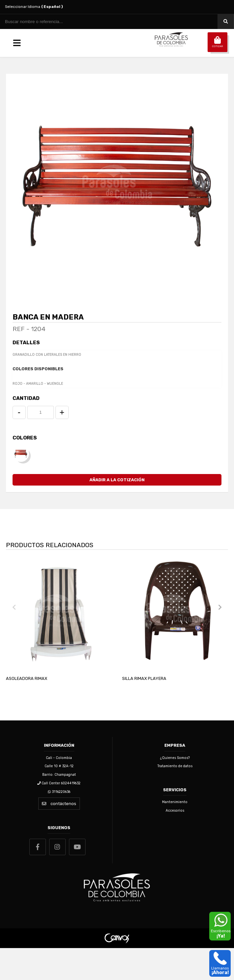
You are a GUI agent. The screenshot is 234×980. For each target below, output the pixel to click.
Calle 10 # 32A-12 (59, 798)
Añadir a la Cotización (117, 512)
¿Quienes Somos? (175, 790)
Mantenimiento (175, 834)
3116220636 (59, 824)
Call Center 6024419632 (59, 815)
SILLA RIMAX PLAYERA (144, 710)
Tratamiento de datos (175, 798)
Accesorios (175, 842)
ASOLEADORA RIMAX (27, 710)
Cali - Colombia (59, 790)
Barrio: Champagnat (59, 806)
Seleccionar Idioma (34, 7)
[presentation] (14, 639)
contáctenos (59, 836)
